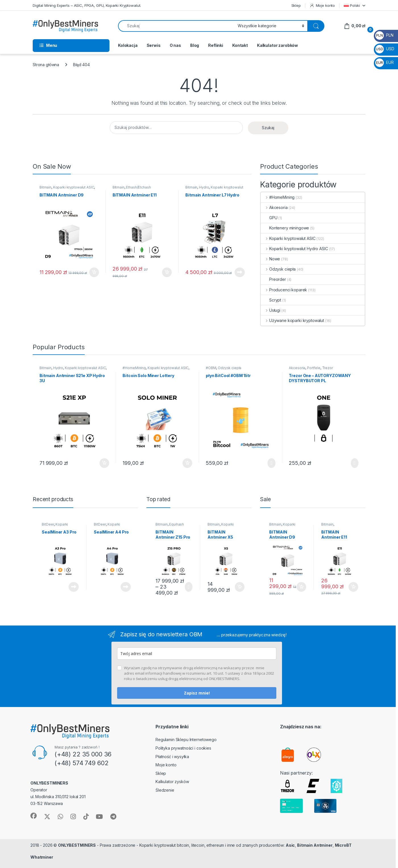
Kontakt (240, 45)
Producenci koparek (284, 290)
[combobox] (176, 26)
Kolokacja (128, 45)
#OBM (211, 368)
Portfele (314, 368)
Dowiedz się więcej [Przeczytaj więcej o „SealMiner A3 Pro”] (74, 587)
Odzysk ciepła (278, 269)
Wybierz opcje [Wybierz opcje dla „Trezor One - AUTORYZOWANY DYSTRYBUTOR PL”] (355, 463)
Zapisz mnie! (197, 693)
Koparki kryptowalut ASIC (74, 187)
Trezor (327, 368)
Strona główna (46, 65)
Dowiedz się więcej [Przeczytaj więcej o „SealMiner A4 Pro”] (126, 587)
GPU (269, 218)
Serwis (154, 45)
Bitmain (45, 187)
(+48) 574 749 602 (82, 763)
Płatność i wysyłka (172, 757)
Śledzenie (165, 790)
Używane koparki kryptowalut (292, 320)
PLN (384, 35)
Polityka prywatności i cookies (183, 748)
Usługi (270, 310)
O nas (175, 45)
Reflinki (216, 45)
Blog (195, 45)
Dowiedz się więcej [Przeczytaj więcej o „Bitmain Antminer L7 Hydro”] (240, 272)
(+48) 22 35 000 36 (83, 754)
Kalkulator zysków (172, 782)
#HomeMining (278, 197)
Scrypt (271, 300)
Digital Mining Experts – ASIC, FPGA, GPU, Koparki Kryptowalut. (87, 5)
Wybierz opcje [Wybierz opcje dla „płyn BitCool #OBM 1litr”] (271, 463)
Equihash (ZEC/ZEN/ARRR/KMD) (173, 526)
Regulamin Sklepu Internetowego (186, 740)
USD (385, 49)
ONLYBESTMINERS (77, 845)
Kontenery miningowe (285, 228)
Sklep (296, 5)
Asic (290, 845)
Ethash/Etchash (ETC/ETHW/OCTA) (132, 189)
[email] (197, 653)
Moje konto (322, 6)
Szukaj (268, 128)
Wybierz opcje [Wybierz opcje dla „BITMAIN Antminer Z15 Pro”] (189, 587)
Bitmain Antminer (315, 845)
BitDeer (48, 524)
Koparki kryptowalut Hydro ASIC (294, 249)
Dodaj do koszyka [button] (94, 272)
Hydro (204, 187)
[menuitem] (355, 5)
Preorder (273, 279)
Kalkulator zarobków (277, 45)
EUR (384, 62)
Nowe (270, 259)
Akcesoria (274, 207)
